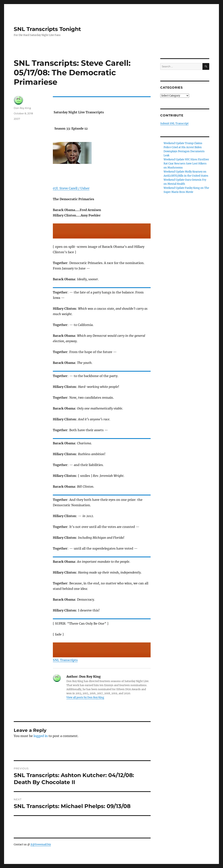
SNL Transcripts (65, 660)
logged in (41, 736)
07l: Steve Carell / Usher (71, 188)
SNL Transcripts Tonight (47, 29)
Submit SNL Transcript (174, 124)
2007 (17, 119)
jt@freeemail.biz (41, 844)
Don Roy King (22, 108)
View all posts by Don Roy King (85, 697)
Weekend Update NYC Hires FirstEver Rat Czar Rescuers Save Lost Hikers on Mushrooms (186, 164)
